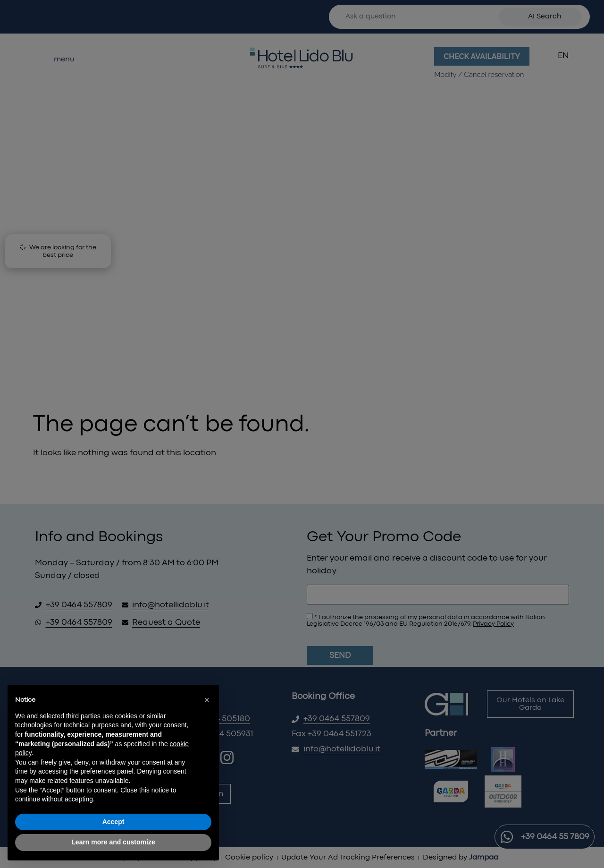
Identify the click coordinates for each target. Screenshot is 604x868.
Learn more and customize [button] (113, 842)
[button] (207, 700)
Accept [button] (113, 822)
